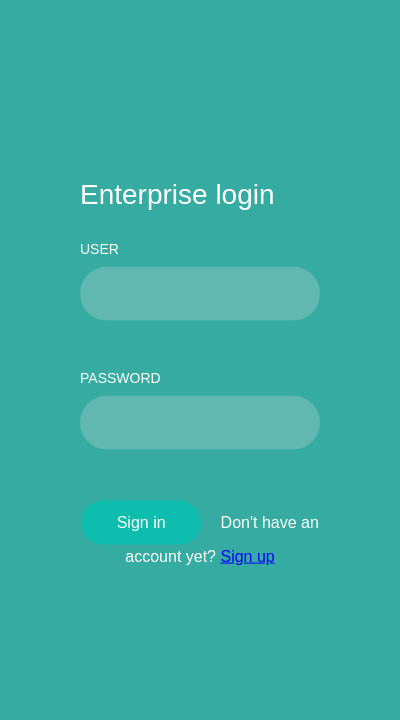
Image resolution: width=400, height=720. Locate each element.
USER (99, 248)
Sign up (247, 555)
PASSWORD (120, 377)
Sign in (141, 521)
